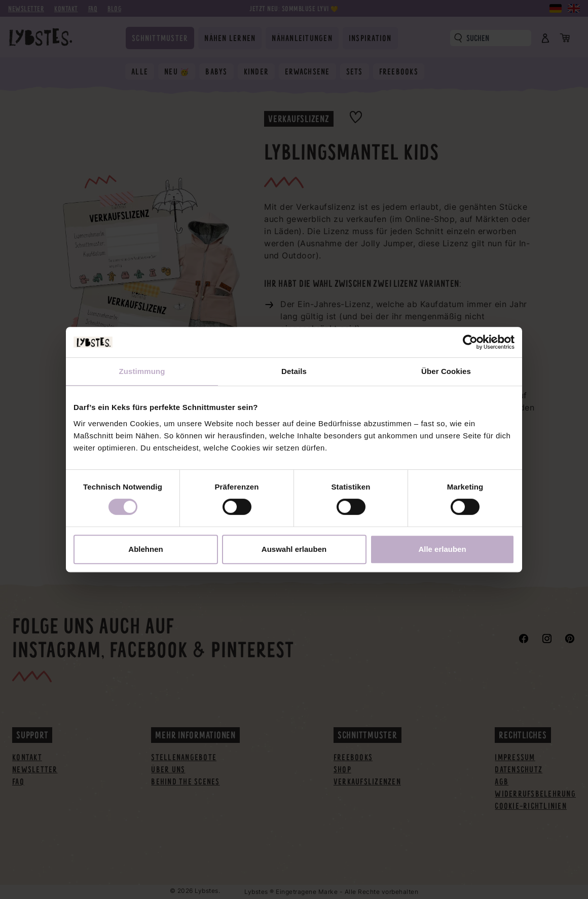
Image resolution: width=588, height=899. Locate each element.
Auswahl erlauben (294, 549)
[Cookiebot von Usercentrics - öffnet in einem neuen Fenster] (470, 342)
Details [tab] (294, 371)
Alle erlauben (442, 549)
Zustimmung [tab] (142, 371)
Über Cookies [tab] (446, 371)
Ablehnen (145, 549)
